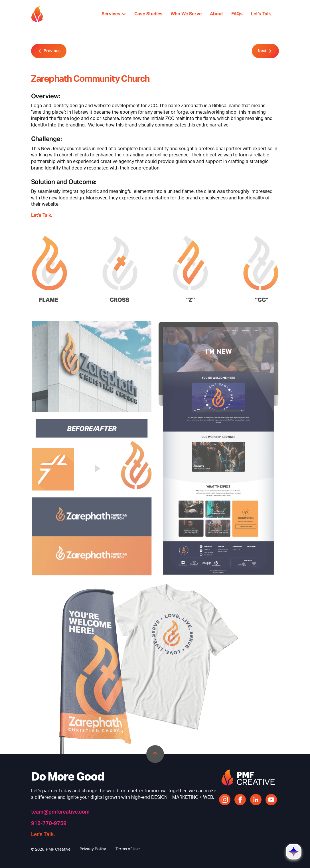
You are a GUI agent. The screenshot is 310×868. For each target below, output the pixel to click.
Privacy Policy (93, 849)
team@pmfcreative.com (60, 812)
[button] (114, 14)
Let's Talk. (42, 215)
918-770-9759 (49, 823)
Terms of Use (128, 849)
